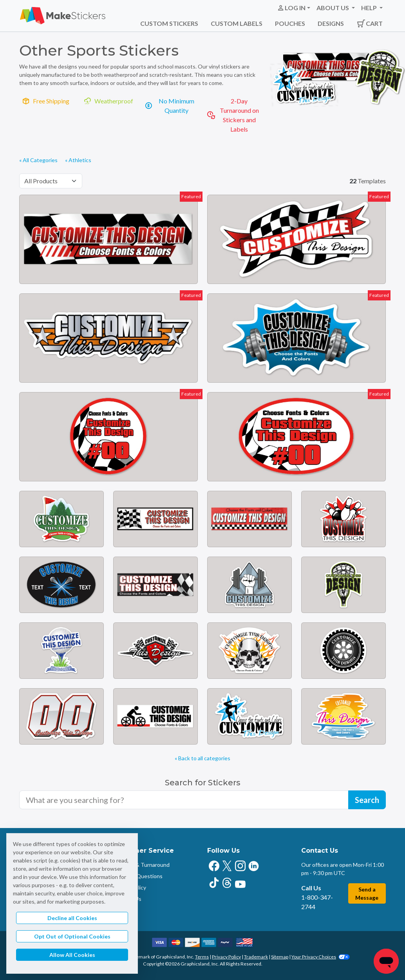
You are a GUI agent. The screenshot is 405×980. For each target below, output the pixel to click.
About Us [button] (333, 8)
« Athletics (78, 160)
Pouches (290, 23)
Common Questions (138, 876)
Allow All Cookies (72, 955)
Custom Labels (237, 23)
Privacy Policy (226, 957)
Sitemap (280, 957)
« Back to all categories (202, 758)
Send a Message (367, 893)
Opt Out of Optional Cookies (72, 936)
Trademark (256, 957)
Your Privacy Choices (321, 957)
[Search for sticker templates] (184, 800)
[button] (294, 8)
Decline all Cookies (72, 918)
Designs (331, 23)
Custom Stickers (169, 23)
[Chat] (386, 961)
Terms (202, 957)
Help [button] (370, 8)
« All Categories (38, 160)
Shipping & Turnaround (141, 865)
